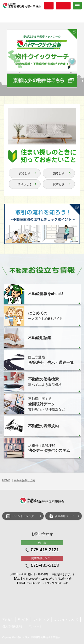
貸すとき (59, 184)
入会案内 (49, 6)
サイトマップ (41, 619)
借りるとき (25, 184)
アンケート (35, 626)
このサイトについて (66, 619)
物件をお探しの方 (24, 480)
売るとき (59, 173)
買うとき (25, 173)
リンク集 (23, 619)
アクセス (8, 619)
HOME (6, 480)
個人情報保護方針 (13, 626)
